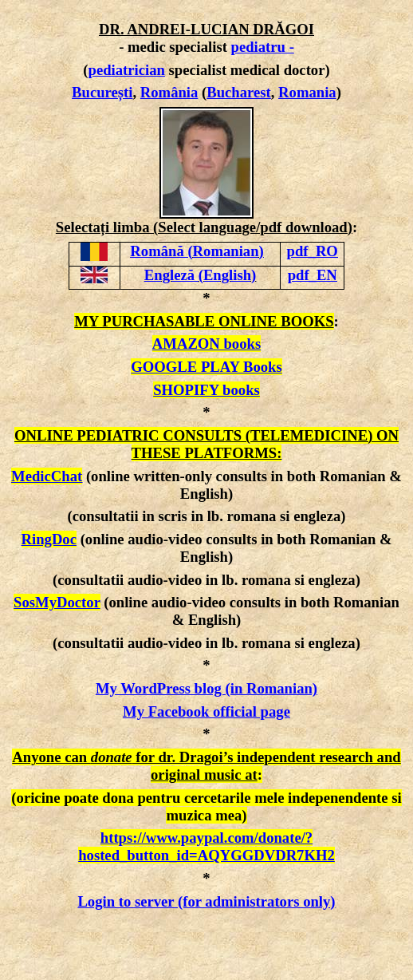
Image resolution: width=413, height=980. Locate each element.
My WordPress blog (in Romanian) (206, 688)
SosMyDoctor (57, 602)
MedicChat (47, 476)
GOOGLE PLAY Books (206, 367)
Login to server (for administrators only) (206, 901)
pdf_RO (313, 251)
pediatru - (263, 47)
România (169, 92)
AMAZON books (206, 344)
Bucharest (239, 92)
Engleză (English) (200, 275)
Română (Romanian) (197, 251)
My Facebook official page (206, 711)
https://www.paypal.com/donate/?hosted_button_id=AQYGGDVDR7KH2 (206, 846)
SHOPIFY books (206, 390)
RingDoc (49, 539)
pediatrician (127, 70)
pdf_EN (313, 275)
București (102, 92)
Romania (307, 92)
